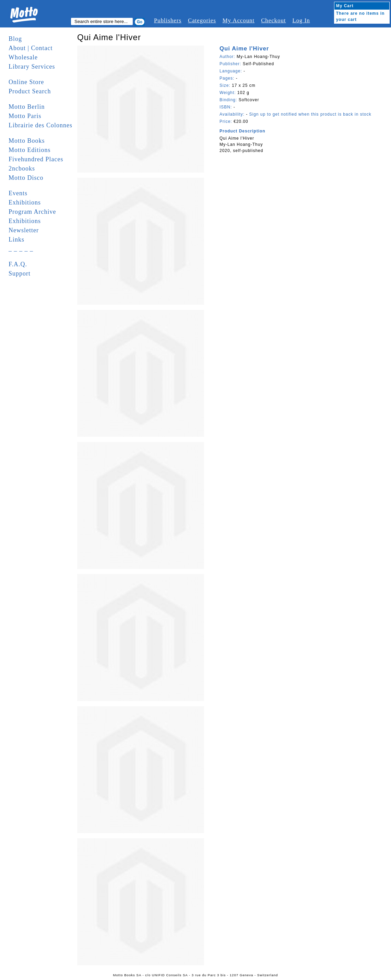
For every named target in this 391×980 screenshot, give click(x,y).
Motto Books (27, 141)
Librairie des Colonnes (40, 125)
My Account (239, 20)
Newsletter (24, 230)
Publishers (168, 20)
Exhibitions (25, 202)
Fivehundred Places (36, 159)
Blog (15, 39)
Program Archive (32, 212)
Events (18, 193)
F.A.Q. (18, 264)
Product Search (30, 91)
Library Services (32, 67)
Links (16, 240)
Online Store (26, 82)
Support (20, 273)
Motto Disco (26, 178)
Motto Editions (30, 150)
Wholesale (23, 57)
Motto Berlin (27, 107)
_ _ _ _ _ (21, 249)
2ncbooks (22, 168)
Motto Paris (25, 116)
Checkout (273, 20)
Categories (202, 20)
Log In (301, 20)
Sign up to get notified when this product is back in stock (310, 114)
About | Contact (31, 48)
